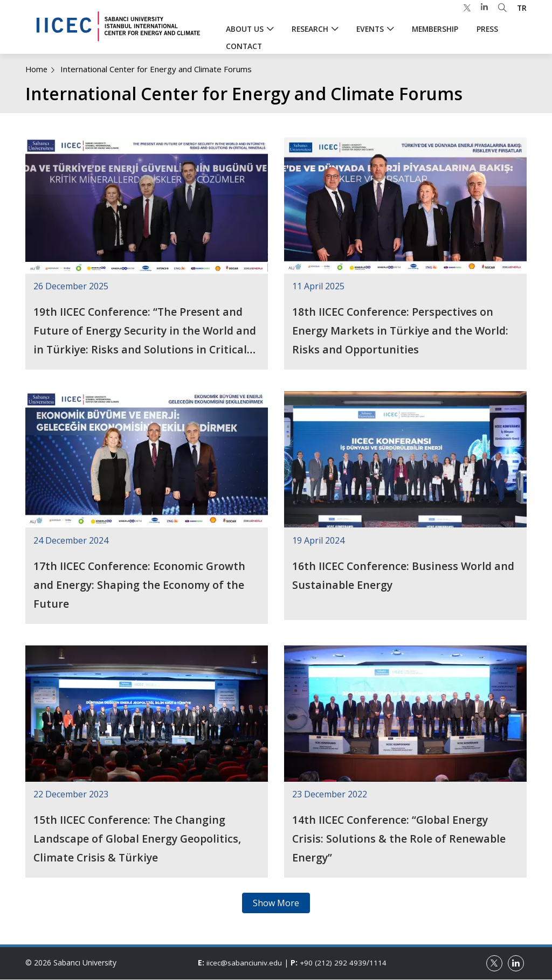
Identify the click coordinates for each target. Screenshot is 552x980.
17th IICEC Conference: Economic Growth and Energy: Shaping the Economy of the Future (140, 585)
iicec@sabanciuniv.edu (245, 962)
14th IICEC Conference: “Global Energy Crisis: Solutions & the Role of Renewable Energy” (399, 839)
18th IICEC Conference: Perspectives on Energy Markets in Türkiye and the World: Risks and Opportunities (402, 331)
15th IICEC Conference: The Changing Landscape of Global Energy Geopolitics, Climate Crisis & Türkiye (139, 839)
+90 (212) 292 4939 (335, 962)
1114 (381, 962)
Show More (276, 903)
